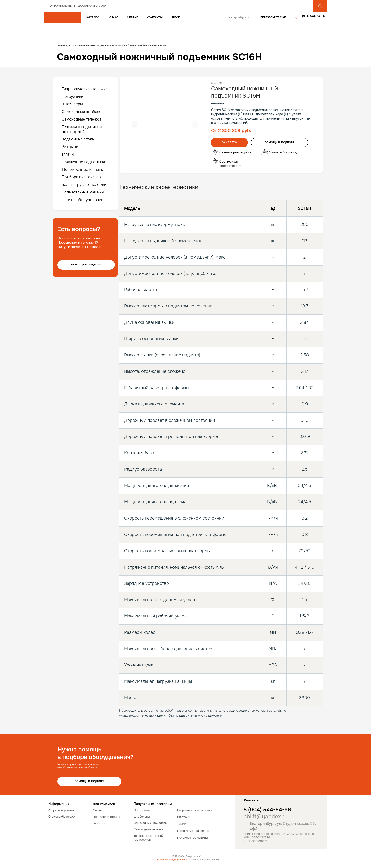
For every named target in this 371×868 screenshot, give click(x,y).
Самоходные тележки (81, 119)
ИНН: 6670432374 (257, 837)
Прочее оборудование (82, 200)
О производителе (62, 6)
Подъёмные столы (78, 139)
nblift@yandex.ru (265, 816)
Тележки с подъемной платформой (82, 129)
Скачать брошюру (283, 152)
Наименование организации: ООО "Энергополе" (279, 834)
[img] (62, 18)
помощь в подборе (280, 142)
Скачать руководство (236, 152)
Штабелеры (72, 104)
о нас (114, 18)
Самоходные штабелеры (84, 112)
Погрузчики (73, 97)
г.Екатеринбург (236, 17)
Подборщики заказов (81, 177)
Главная (62, 46)
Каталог (74, 46)
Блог (176, 18)
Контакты (155, 18)
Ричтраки (70, 147)
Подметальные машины (83, 192)
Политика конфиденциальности (172, 860)
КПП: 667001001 (256, 841)
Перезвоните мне (273, 17)
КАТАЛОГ (93, 17)
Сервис (133, 18)
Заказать (229, 142)
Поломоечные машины (83, 169)
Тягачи (68, 154)
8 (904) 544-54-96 (267, 810)
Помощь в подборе (86, 265)
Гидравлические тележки (85, 89)
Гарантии (99, 823)
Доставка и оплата (92, 6)
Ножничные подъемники (96, 46)
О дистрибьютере (61, 816)
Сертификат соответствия (230, 164)
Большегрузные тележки (84, 185)
